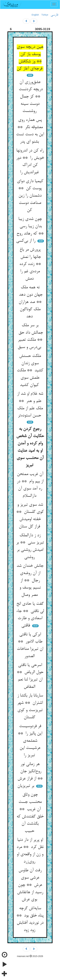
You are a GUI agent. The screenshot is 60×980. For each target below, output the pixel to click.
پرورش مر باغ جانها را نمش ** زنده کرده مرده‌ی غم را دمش (30, 264)
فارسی (54, 15)
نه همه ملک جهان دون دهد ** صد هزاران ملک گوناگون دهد (30, 302)
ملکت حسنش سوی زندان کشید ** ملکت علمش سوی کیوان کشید (30, 371)
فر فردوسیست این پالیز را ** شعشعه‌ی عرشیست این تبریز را (30, 741)
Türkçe (45, 15)
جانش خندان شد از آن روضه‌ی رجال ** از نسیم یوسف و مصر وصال (30, 580)
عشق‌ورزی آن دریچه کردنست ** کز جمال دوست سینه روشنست (30, 97)
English (35, 15)
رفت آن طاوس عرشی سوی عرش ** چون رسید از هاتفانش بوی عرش (30, 885)
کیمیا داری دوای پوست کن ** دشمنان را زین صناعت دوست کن (30, 196)
